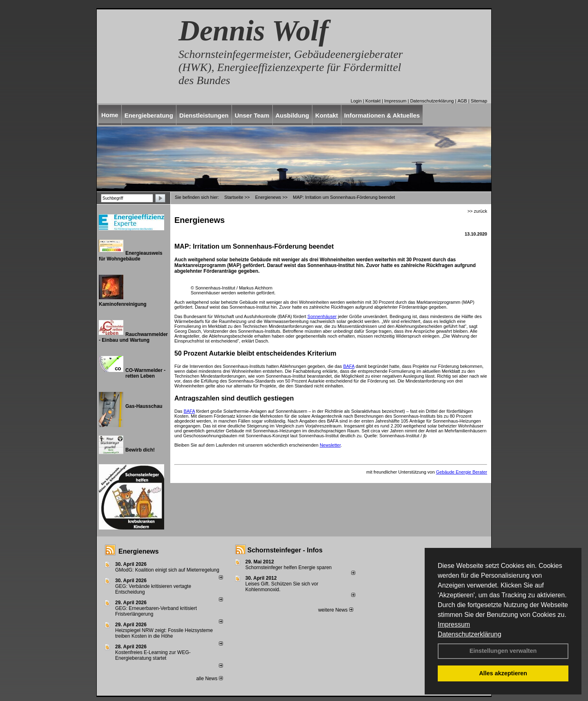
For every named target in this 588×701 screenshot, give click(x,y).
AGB (462, 101)
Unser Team (252, 115)
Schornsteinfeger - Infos (285, 550)
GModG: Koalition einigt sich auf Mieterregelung (167, 570)
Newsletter (330, 445)
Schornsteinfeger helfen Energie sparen (288, 567)
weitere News (335, 610)
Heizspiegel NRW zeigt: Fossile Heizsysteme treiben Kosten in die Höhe (164, 633)
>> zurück (477, 211)
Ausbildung (293, 115)
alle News (209, 679)
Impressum (454, 624)
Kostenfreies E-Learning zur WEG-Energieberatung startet (153, 655)
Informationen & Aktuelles (382, 115)
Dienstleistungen (204, 115)
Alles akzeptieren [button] (503, 673)
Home (110, 115)
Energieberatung (149, 115)
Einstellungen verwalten (503, 651)
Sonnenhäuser (322, 316)
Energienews (139, 551)
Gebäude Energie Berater (462, 472)
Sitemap (479, 101)
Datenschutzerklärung (470, 634)
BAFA (349, 366)
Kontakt (373, 101)
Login (356, 101)
